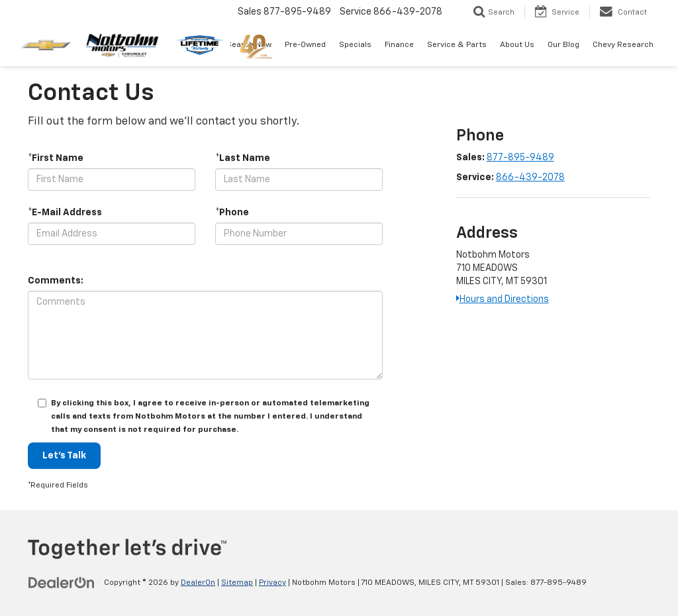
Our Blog (563, 45)
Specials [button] (355, 45)
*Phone (232, 213)
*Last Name (243, 158)
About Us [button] (517, 45)
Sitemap (237, 583)
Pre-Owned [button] (305, 45)
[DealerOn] (62, 582)
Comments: (56, 281)
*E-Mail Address (65, 213)
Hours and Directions (503, 299)
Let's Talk (64, 456)
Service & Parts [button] (457, 45)
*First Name (56, 158)
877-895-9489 (520, 158)
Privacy (272, 583)
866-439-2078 (530, 178)
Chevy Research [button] (623, 45)
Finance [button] (399, 45)
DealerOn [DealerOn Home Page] (198, 583)
